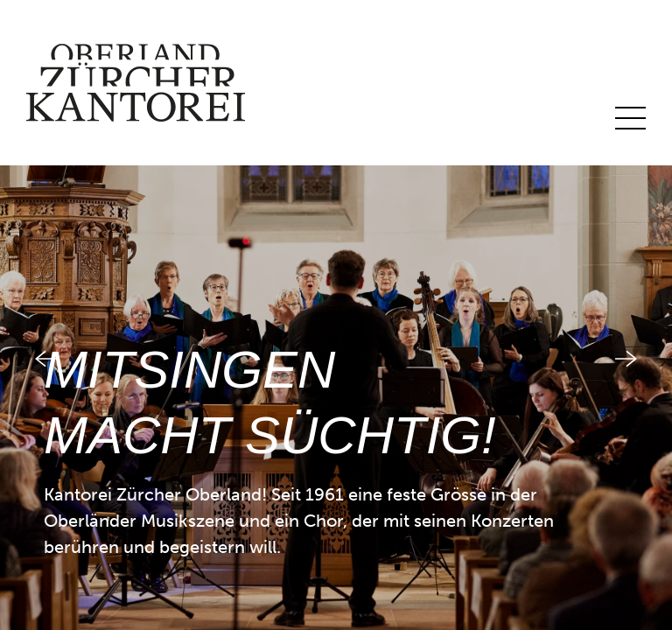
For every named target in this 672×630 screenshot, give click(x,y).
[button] (33, 315)
